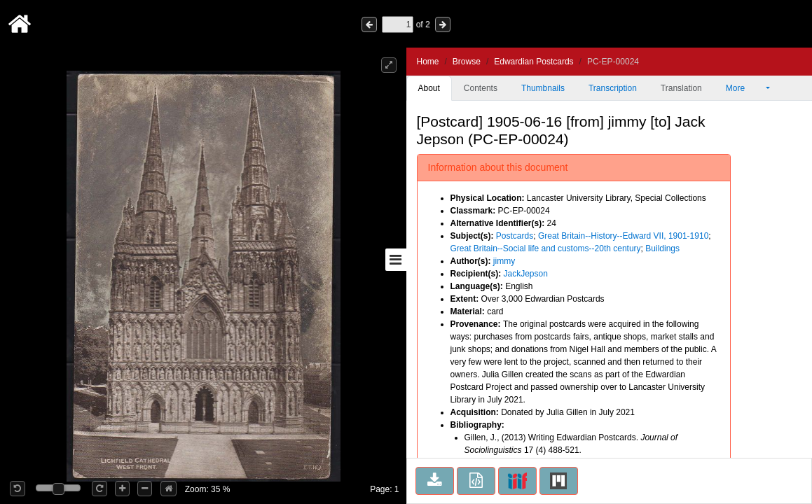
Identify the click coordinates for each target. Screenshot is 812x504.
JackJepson (526, 274)
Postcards (515, 236)
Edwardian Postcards (534, 62)
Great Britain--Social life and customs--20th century (546, 248)
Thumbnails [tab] (543, 88)
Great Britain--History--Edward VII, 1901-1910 (623, 236)
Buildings (662, 248)
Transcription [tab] (613, 88)
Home (428, 62)
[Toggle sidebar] (396, 260)
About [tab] (429, 88)
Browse (467, 62)
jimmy (504, 261)
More (745, 88)
